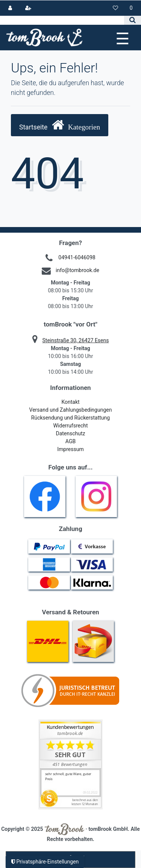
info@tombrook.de (77, 270)
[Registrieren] (28, 8)
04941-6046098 (77, 257)
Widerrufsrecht (70, 426)
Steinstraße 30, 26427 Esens (76, 340)
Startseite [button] (60, 125)
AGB (70, 441)
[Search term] (62, 20)
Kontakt (70, 402)
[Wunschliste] (116, 8)
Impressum (70, 449)
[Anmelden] (10, 8)
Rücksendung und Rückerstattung (70, 418)
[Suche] (133, 20)
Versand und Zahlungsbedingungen (71, 410)
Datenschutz (70, 433)
